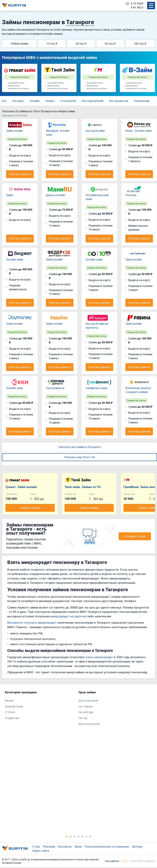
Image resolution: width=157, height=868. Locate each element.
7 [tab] (90, 836)
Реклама (49, 846)
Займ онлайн (14, 131)
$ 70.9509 (137, 3)
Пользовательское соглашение (107, 846)
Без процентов (119, 101)
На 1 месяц (86, 706)
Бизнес (9, 700)
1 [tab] (67, 836)
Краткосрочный (89, 724)
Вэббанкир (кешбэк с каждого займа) (138, 390)
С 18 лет (10, 712)
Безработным (14, 706)
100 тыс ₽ (140, 43)
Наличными (142, 101)
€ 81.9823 (137, 7)
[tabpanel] (40, 706)
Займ (9, 195)
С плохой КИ (68, 101)
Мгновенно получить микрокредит (32, 622)
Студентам (12, 718)
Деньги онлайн (56, 195)
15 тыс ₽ (52, 43)
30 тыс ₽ (81, 43)
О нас (36, 846)
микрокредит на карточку (68, 616)
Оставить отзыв (135, 536)
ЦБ (127, 3)
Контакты (65, 846)
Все (4, 101)
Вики (78, 846)
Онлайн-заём (15, 259)
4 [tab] (78, 836)
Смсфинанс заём (96, 388)
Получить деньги (20, 174)
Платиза (131, 195)
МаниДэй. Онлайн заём (58, 133)
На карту (18, 101)
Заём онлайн (134, 259)
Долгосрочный (88, 700)
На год (83, 718)
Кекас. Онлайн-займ (138, 131)
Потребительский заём (97, 197)
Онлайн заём (94, 259)
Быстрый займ (95, 131)
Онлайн (35, 101)
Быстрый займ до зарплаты (97, 326)
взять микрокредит (99, 657)
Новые (50, 101)
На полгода (86, 712)
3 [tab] (75, 836)
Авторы (137, 846)
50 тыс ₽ (110, 43)
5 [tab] (82, 836)
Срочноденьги (55, 388)
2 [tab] (71, 836)
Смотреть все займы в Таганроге (79, 447)
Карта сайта (41, 851)
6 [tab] (86, 836)
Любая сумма (19, 43)
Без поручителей (93, 101)
